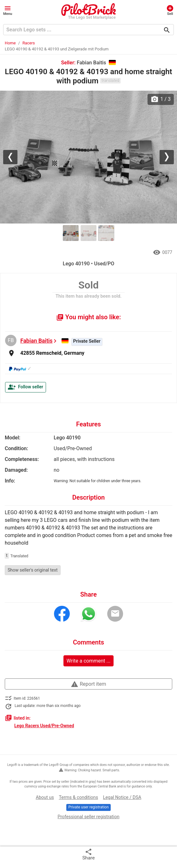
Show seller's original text (33, 570)
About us (45, 797)
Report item (88, 684)
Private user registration (88, 807)
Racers (29, 43)
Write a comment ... (88, 661)
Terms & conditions (78, 797)
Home (10, 43)
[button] (8, 10)
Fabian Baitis (36, 341)
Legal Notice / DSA (122, 797)
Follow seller (26, 387)
